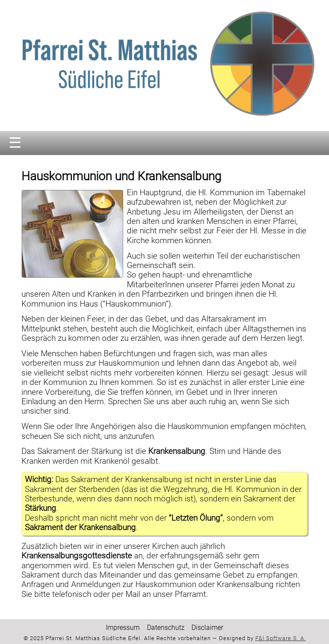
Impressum (123, 628)
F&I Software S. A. (281, 638)
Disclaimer (207, 628)
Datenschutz (166, 628)
